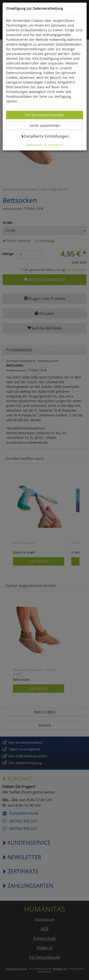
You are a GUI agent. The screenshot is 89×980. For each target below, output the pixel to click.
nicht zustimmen (48, 125)
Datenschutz (34, 145)
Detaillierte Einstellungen (45, 136)
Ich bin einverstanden (45, 115)
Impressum (56, 145)
